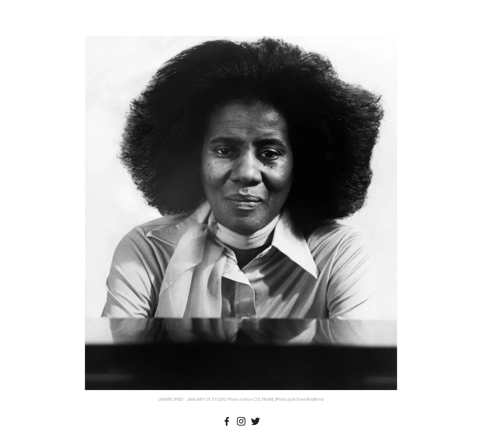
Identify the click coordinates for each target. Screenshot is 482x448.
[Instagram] (241, 421)
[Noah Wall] (227, 421)
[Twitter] (255, 421)
